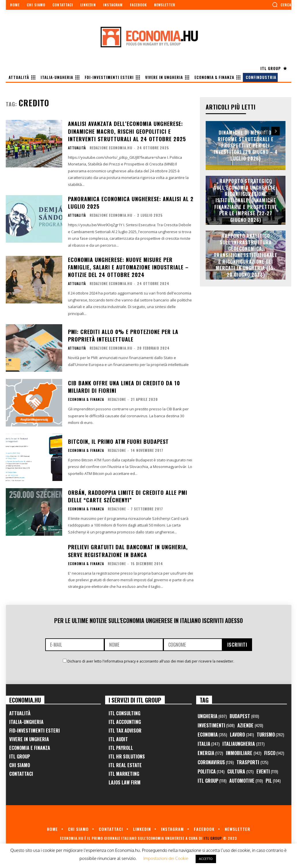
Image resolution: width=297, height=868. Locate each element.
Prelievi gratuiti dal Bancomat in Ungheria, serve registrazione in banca (128, 548)
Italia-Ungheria (26, 720)
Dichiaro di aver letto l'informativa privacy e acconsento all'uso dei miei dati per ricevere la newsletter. (151, 659)
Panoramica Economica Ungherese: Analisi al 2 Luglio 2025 (131, 201)
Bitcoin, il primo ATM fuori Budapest (118, 439)
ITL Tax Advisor (125, 728)
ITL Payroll (121, 746)
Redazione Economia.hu (111, 147)
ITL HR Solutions (127, 754)
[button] (282, 5)
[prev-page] (265, 131)
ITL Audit (118, 737)
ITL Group (20, 754)
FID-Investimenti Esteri (35, 728)
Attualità (77, 147)
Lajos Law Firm (125, 780)
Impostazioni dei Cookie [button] (166, 858)
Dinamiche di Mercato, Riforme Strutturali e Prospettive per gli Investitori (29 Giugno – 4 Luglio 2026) (246, 146)
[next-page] (276, 131)
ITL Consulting (124, 711)
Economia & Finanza (86, 397)
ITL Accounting (125, 720)
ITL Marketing (124, 771)
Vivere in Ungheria (29, 737)
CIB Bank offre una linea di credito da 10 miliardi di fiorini (123, 384)
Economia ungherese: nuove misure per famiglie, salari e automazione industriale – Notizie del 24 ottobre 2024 (128, 265)
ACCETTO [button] (206, 859)
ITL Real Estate (125, 763)
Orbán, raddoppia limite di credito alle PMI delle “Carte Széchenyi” (127, 494)
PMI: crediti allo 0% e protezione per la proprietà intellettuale (123, 333)
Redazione (117, 397)
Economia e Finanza (30, 746)
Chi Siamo (20, 763)
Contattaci (21, 771)
